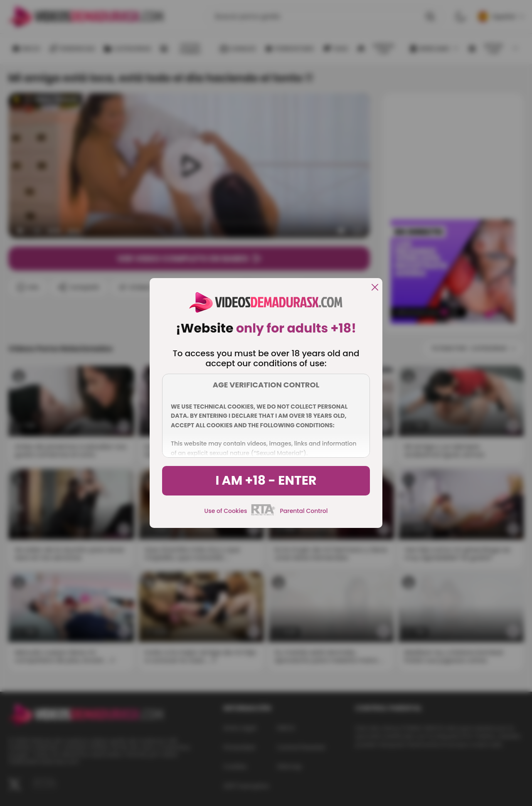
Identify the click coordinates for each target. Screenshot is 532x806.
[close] (375, 288)
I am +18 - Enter (266, 481)
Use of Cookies (226, 511)
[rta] (263, 514)
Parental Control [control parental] (304, 511)
